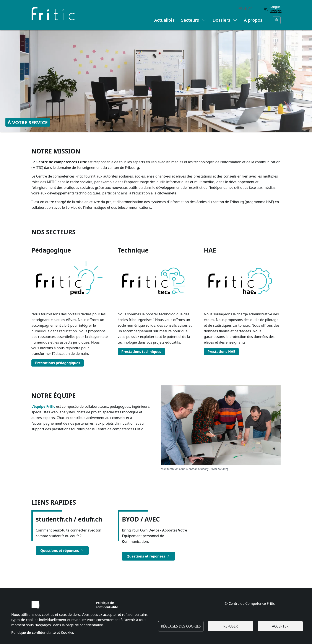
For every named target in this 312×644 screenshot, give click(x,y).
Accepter (280, 626)
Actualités (164, 20)
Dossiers (225, 20)
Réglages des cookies (181, 626)
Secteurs (194, 20)
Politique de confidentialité (107, 605)
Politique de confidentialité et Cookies (43, 633)
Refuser (231, 626)
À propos (253, 20)
